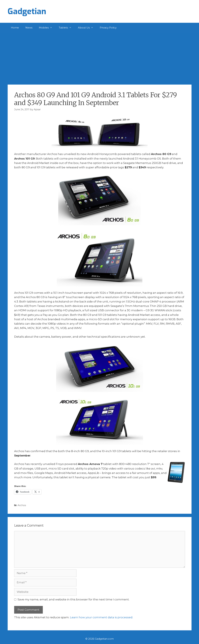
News (29, 28)
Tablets (67, 28)
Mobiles (47, 28)
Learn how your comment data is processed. (101, 617)
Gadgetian (27, 11)
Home (15, 28)
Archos (22, 505)
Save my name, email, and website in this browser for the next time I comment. (73, 599)
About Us (87, 28)
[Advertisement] (100, 57)
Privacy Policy (108, 28)
